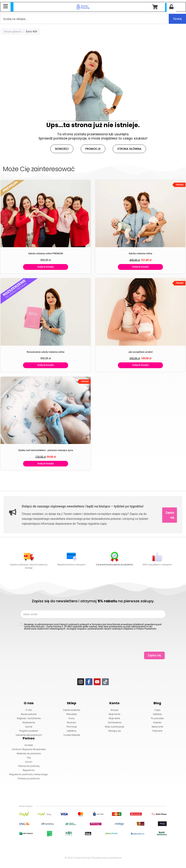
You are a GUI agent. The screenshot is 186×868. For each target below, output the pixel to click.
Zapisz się (170, 515)
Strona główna (13, 32)
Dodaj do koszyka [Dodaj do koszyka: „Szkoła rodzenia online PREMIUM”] (46, 267)
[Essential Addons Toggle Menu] (6, 7)
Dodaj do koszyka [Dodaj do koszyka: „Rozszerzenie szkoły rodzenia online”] (46, 365)
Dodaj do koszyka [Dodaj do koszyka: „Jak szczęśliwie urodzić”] (140, 365)
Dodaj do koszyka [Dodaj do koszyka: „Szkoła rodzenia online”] (140, 267)
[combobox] (84, 19)
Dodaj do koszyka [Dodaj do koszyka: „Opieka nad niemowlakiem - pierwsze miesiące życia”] (46, 464)
